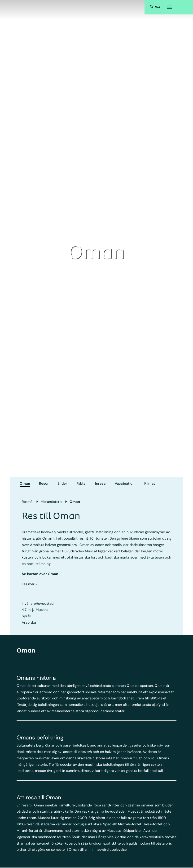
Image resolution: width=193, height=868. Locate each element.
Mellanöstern (51, 502)
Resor (44, 483)
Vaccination (125, 483)
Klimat (150, 483)
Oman (25, 483)
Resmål (27, 502)
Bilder (62, 483)
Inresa (100, 483)
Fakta (81, 483)
